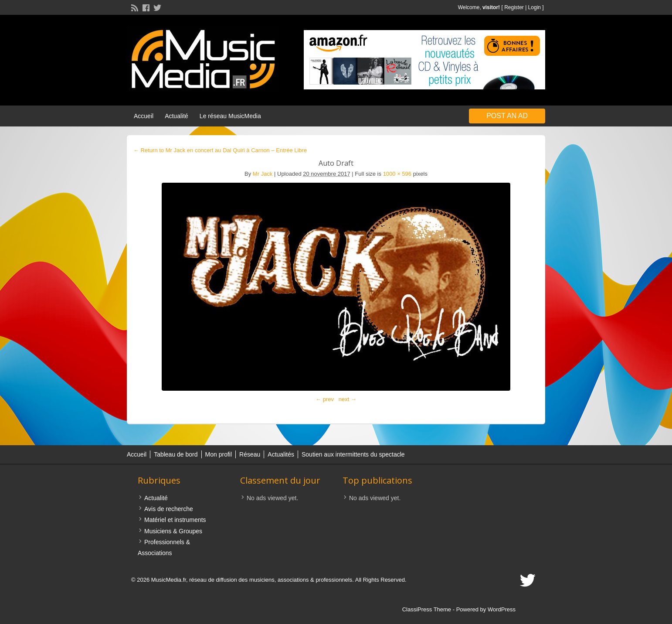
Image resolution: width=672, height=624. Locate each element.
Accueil (144, 116)
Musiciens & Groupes (173, 531)
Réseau (250, 454)
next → (348, 399)
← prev (325, 399)
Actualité (176, 116)
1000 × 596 (397, 174)
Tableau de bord (176, 454)
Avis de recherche (169, 509)
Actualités (281, 454)
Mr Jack (263, 174)
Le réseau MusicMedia (230, 116)
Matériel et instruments (175, 520)
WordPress (502, 609)
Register (514, 7)
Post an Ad (507, 116)
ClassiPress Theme (427, 609)
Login (535, 7)
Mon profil (219, 454)
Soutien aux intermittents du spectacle (353, 454)
